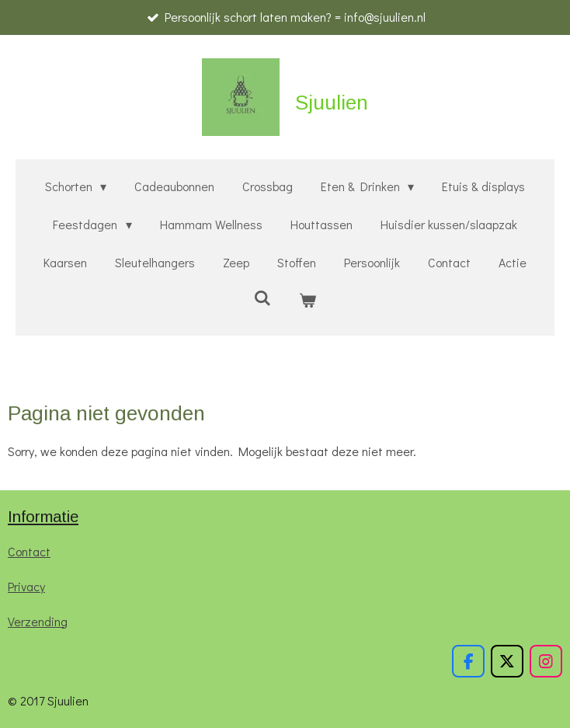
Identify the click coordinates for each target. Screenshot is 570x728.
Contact (29, 551)
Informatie (43, 517)
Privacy (26, 586)
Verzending (38, 621)
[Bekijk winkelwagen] (308, 300)
